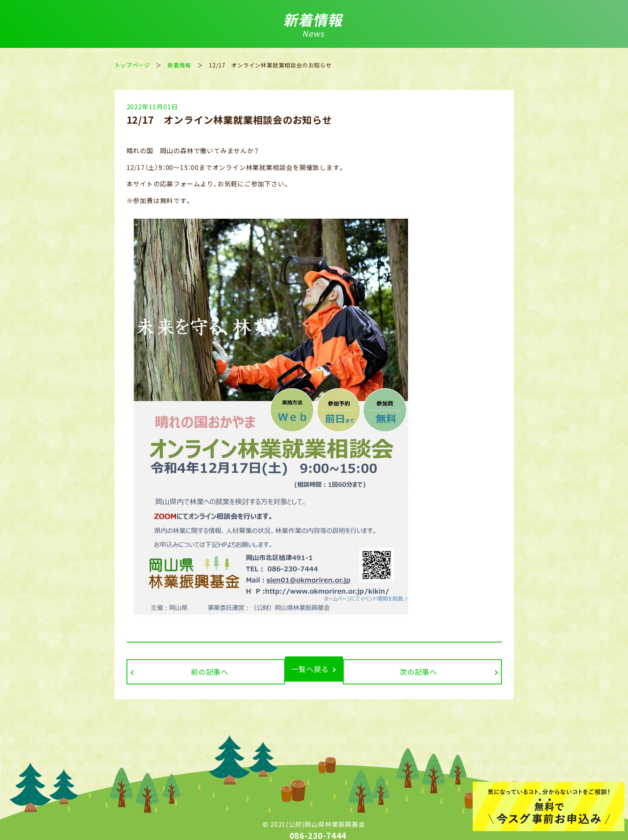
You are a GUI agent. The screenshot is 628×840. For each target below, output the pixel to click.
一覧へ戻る (310, 669)
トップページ (132, 65)
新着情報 (179, 65)
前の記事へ (187, 669)
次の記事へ (442, 669)
